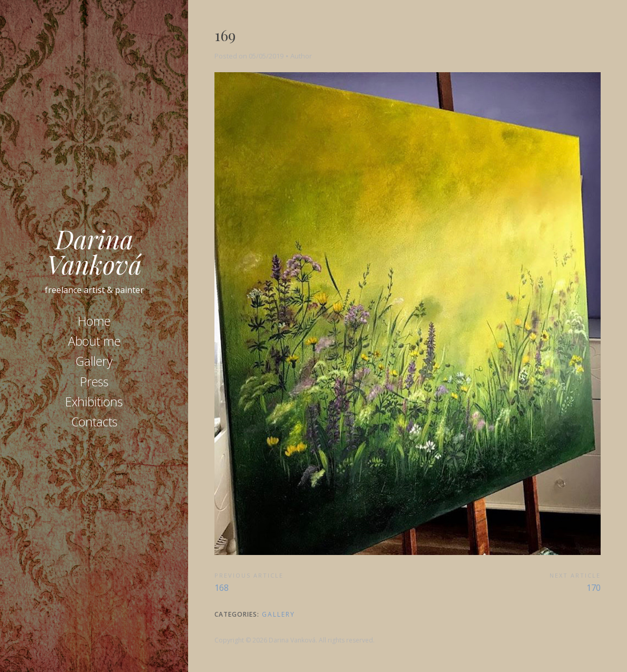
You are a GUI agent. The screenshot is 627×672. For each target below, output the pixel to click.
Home (94, 321)
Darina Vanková (94, 251)
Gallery (94, 361)
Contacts (94, 422)
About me (94, 341)
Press (94, 382)
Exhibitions (94, 402)
